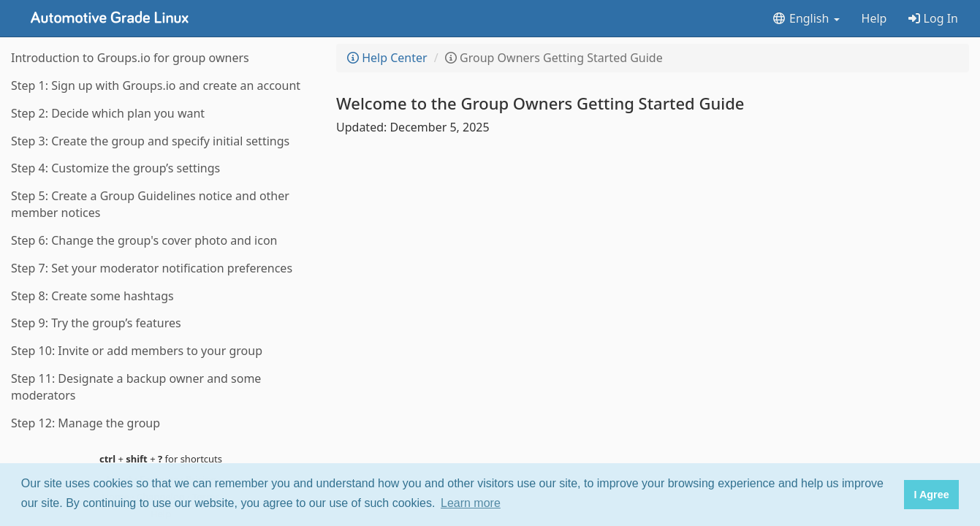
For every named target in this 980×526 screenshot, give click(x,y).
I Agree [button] (931, 495)
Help (874, 18)
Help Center (387, 58)
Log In (933, 18)
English (806, 18)
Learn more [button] (471, 503)
